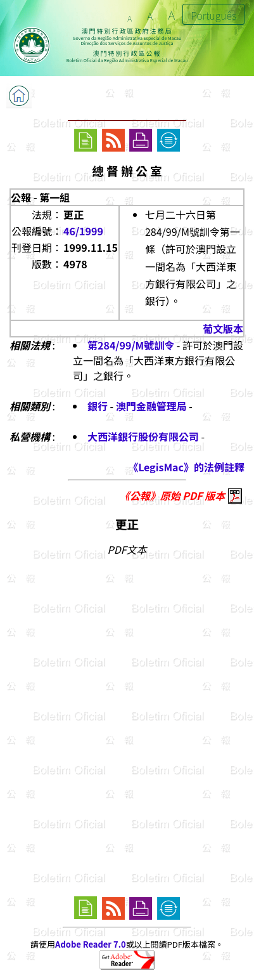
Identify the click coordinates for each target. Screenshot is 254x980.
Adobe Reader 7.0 (90, 944)
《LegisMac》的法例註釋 (186, 467)
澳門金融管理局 (151, 406)
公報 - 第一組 (40, 197)
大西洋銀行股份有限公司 (143, 436)
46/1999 (83, 231)
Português (213, 15)
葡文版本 (223, 329)
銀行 (98, 406)
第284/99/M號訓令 (131, 345)
